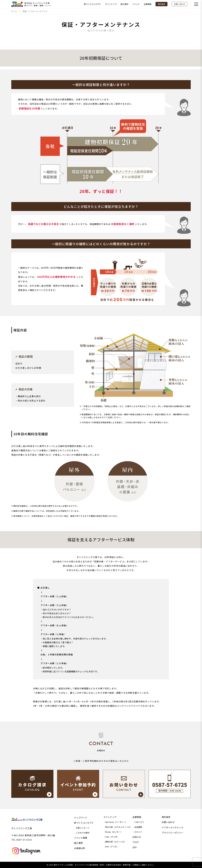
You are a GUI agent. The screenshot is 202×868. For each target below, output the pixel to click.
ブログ (136, 842)
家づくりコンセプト (92, 4)
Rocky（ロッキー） (114, 832)
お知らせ (137, 837)
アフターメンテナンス (172, 827)
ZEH (135, 847)
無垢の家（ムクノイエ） (116, 842)
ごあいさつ (139, 822)
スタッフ (138, 832)
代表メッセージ (83, 828)
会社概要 (138, 827)
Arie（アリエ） (112, 847)
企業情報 (148, 4)
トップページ (81, 817)
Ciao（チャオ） (112, 837)
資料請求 (161, 4)
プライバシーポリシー (173, 833)
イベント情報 (81, 838)
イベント (136, 4)
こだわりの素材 (83, 833)
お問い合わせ (179, 4)
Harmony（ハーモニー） (116, 822)
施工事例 (124, 4)
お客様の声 (80, 848)
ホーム (14, 11)
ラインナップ (111, 4)
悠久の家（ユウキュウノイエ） (119, 827)
